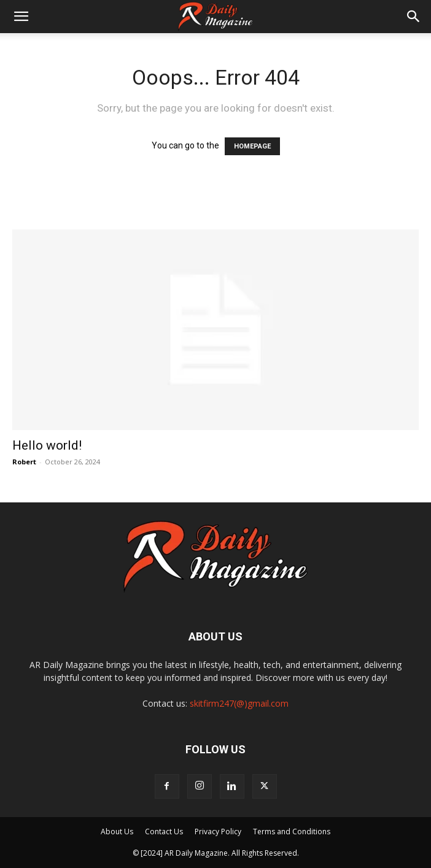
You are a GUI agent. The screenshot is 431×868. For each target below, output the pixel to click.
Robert (24, 462)
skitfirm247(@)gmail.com (239, 703)
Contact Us (164, 832)
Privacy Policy (218, 832)
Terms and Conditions (292, 832)
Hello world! (47, 445)
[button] (21, 17)
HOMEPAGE (252, 146)
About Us (117, 832)
